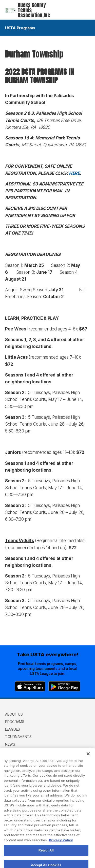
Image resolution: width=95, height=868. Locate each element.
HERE (74, 173)
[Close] (88, 760)
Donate (12, 752)
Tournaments (18, 737)
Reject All (46, 856)
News (10, 744)
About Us (14, 714)
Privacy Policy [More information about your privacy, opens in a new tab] (61, 846)
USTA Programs (48, 28)
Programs (15, 722)
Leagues (13, 729)
